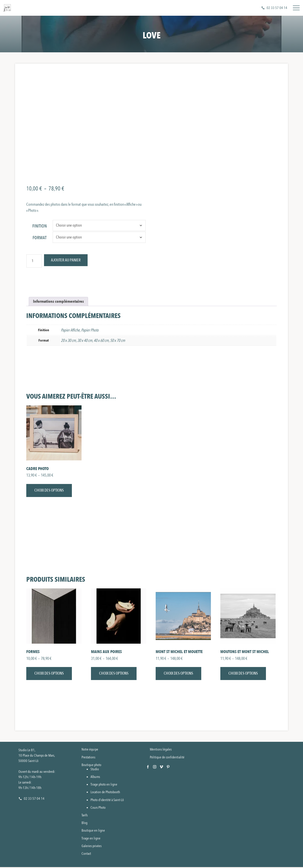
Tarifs (85, 816)
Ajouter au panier (67, 261)
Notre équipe (90, 750)
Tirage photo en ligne (104, 785)
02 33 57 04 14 (277, 8)
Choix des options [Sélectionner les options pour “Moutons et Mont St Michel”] (243, 674)
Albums (95, 778)
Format (40, 238)
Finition (40, 226)
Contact (86, 855)
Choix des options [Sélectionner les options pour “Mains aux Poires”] (114, 674)
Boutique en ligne (93, 831)
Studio (95, 770)
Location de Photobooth (105, 793)
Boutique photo (91, 766)
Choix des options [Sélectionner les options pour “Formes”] (49, 674)
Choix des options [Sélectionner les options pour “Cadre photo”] (49, 491)
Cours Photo (98, 808)
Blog (84, 824)
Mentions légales (161, 750)
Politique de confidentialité (167, 758)
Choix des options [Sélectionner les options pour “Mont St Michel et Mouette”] (178, 674)
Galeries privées (92, 847)
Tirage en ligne (91, 839)
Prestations (88, 758)
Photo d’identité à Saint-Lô (107, 801)
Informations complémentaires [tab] (58, 301)
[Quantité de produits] (34, 261)
